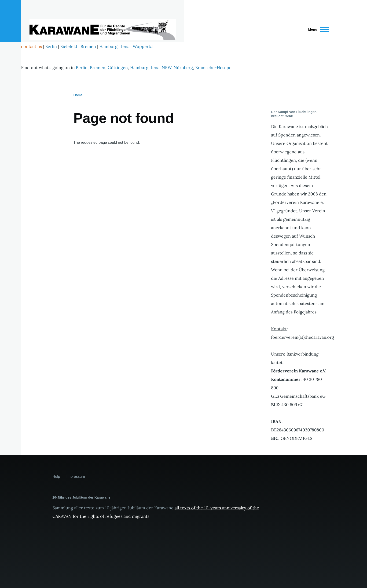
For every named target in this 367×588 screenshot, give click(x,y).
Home (78, 95)
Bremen (88, 46)
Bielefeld (69, 46)
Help (56, 476)
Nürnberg (183, 68)
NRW (167, 68)
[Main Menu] (317, 29)
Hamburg (108, 46)
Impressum (76, 476)
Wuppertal (143, 46)
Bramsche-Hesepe (213, 68)
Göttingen (118, 68)
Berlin (51, 46)
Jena (125, 46)
